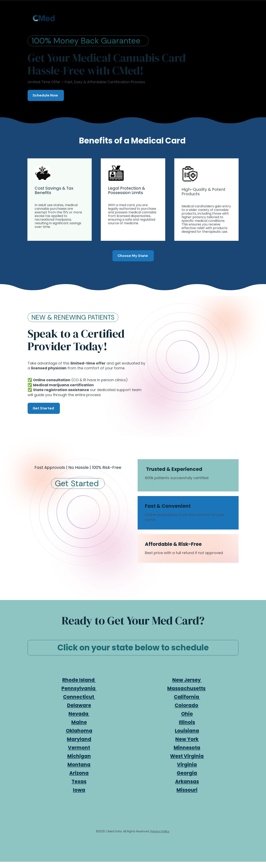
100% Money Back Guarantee (88, 41)
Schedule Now (46, 95)
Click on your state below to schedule (133, 648)
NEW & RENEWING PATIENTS (73, 317)
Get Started (44, 408)
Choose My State (133, 256)
